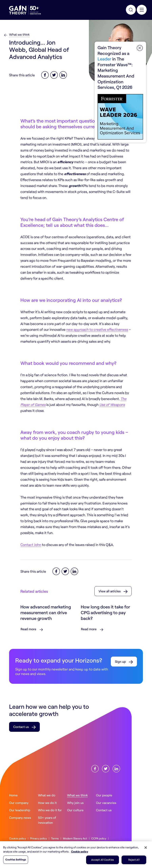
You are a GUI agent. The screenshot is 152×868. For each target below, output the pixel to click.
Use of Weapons (112, 405)
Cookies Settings (16, 859)
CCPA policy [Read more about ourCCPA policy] (99, 838)
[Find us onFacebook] (95, 768)
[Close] (146, 848)
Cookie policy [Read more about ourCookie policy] (18, 838)
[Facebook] (45, 75)
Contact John (31, 545)
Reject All (134, 860)
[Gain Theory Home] (25, 10)
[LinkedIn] (63, 75)
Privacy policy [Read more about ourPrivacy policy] (38, 838)
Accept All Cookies (103, 860)
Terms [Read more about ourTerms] (55, 838)
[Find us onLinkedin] (116, 768)
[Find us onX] (106, 768)
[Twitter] (54, 75)
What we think (19, 34)
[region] (76, 855)
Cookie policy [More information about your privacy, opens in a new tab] (80, 851)
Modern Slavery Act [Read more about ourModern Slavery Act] (75, 838)
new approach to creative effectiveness (97, 329)
